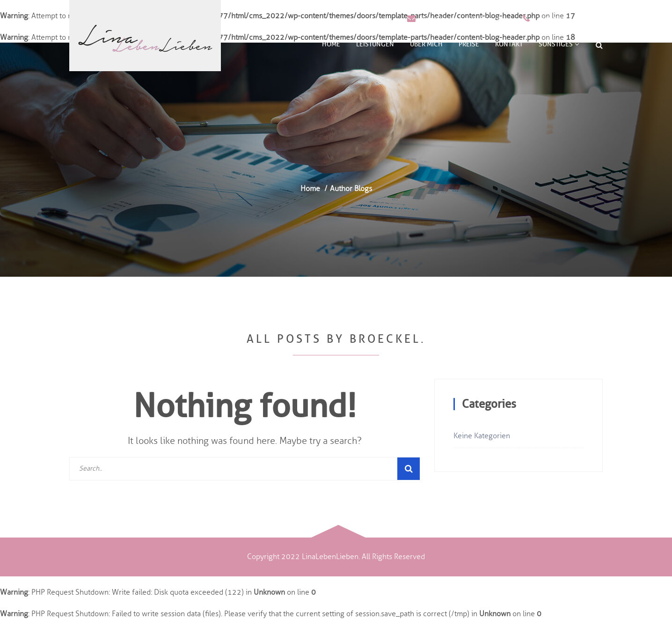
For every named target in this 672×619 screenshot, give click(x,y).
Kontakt (509, 44)
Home (331, 44)
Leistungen (375, 44)
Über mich (426, 44)
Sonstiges (559, 44)
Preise (469, 44)
